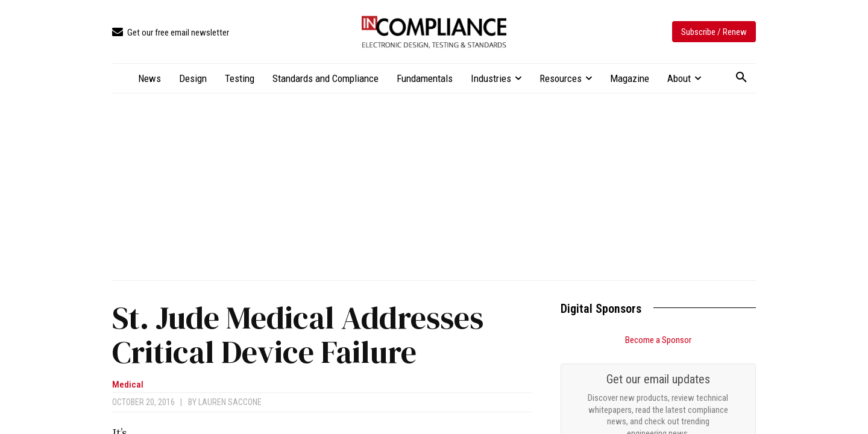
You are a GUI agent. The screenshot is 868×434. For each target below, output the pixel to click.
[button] (741, 78)
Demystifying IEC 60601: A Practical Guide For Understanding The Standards (648, 407)
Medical (128, 385)
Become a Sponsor (658, 340)
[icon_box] (171, 33)
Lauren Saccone (230, 402)
